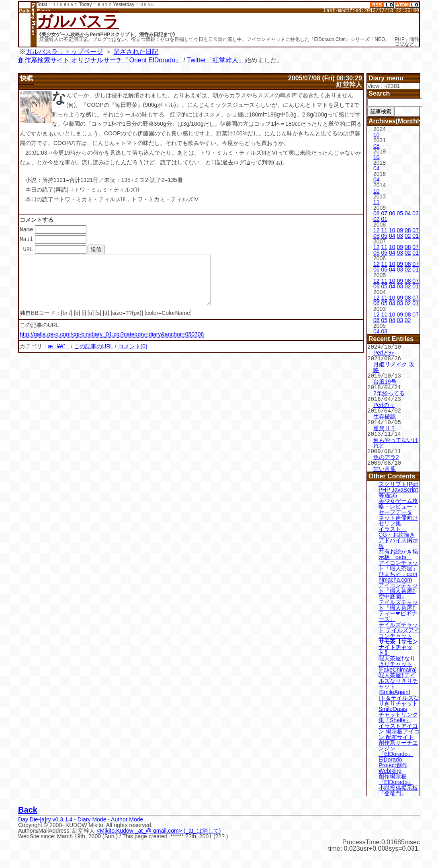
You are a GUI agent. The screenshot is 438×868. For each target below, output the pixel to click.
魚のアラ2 (386, 453)
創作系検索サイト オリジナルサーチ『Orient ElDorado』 (100, 60)
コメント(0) (133, 356)
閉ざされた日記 (136, 52)
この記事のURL (94, 356)
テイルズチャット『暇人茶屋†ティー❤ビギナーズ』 (398, 607)
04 (377, 168)
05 (400, 213)
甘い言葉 (385, 465)
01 (384, 219)
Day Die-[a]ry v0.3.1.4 (45, 815)
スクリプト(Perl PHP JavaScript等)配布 (399, 486)
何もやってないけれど (396, 439)
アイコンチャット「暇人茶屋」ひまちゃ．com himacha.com (398, 567)
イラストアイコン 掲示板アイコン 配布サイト (399, 727)
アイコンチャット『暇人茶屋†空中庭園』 (398, 587)
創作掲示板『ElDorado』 (396, 775)
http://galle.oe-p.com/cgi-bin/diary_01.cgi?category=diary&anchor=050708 (112, 344)
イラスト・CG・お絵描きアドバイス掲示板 (398, 533)
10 (377, 135)
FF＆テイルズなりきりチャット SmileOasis (399, 699)
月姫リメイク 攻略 (394, 366)
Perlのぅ (384, 403)
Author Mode (127, 815)
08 (377, 146)
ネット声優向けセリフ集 (398, 517)
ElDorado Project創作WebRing (393, 761)
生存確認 (385, 414)
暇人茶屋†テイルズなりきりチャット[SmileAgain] (398, 680)
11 (377, 202)
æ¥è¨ (59, 356)
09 (400, 230)
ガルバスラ (78, 21)
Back (28, 806)
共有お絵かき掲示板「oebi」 (398, 550)
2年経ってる (389, 392)
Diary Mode (92, 815)
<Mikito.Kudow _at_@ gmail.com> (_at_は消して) (159, 827)
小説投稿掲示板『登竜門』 (398, 786)
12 (377, 230)
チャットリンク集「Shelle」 (398, 713)
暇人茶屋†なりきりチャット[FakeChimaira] (398, 660)
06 (392, 213)
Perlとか (384, 352)
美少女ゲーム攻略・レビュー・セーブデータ (398, 502)
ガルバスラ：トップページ (64, 52)
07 (384, 213)
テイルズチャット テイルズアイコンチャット (399, 626)
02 (377, 219)
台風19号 (385, 380)
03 (415, 213)
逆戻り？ (385, 425)
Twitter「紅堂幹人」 (216, 60)
